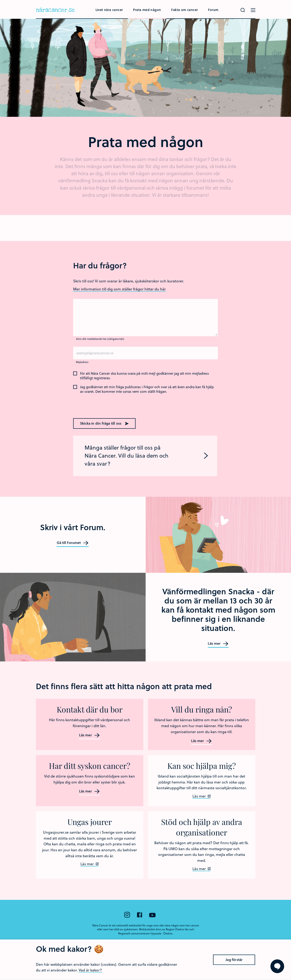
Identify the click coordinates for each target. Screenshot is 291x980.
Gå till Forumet (73, 543)
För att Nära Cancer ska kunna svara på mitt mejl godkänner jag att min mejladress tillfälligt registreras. (144, 376)
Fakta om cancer (184, 10)
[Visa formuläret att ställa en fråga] (277, 966)
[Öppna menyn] (253, 10)
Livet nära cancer (109, 10)
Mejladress (82, 362)
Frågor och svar (155, 387)
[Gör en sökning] (243, 10)
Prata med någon (147, 10)
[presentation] (102, 405)
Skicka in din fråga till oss (104, 423)
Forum (213, 10)
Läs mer (218, 644)
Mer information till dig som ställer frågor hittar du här (119, 289)
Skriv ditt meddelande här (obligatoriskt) (100, 339)
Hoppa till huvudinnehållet (0, 0)
